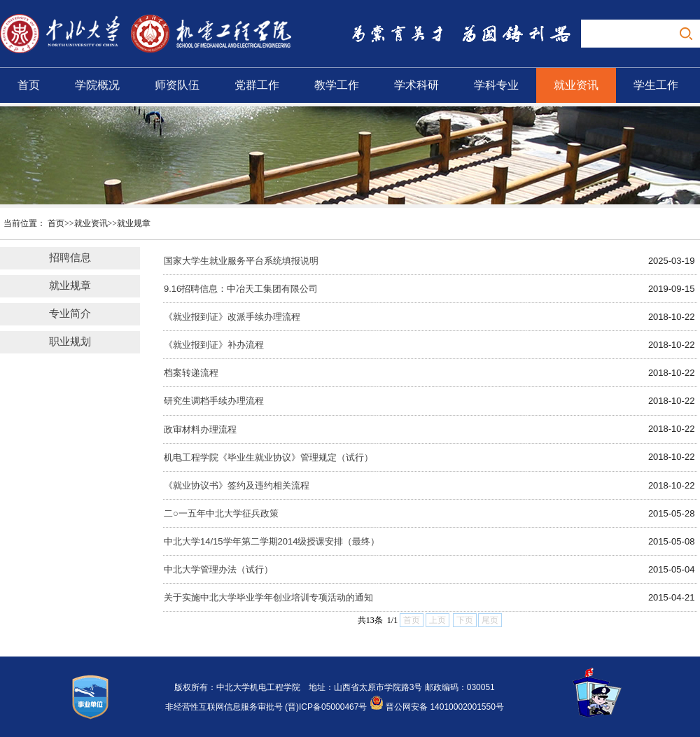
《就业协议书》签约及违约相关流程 (237, 485)
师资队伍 (177, 85)
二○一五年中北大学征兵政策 (221, 513)
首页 (29, 85)
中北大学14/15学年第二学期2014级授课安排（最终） (272, 541)
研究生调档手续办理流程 (214, 401)
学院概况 (97, 85)
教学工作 (337, 85)
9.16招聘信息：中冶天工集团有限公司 (241, 289)
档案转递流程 (191, 373)
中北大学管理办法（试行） (218, 569)
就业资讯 (576, 85)
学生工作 (656, 85)
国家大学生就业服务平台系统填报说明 (241, 261)
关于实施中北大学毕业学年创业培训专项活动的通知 (268, 597)
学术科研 (416, 85)
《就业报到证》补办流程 (214, 345)
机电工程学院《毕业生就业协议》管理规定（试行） (268, 457)
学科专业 (496, 85)
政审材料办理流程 (200, 429)
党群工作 (257, 85)
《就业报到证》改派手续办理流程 (232, 317)
